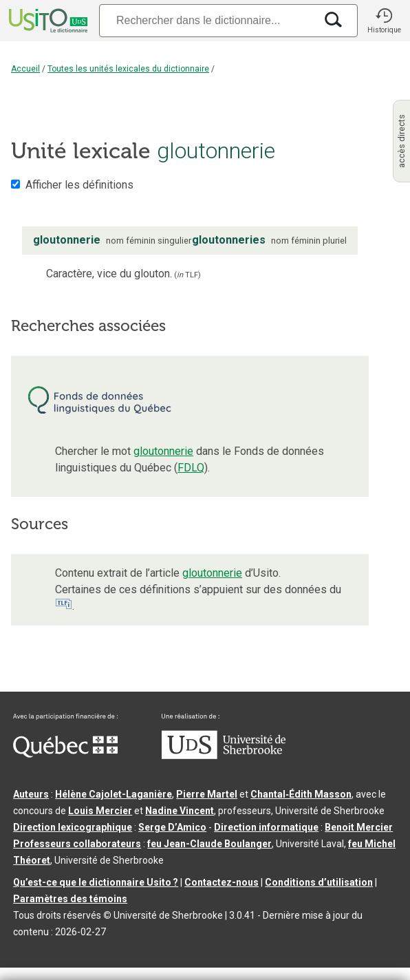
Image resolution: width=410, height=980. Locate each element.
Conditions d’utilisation (319, 882)
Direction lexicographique (73, 827)
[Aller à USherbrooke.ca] (224, 756)
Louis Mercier (100, 811)
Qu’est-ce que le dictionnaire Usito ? (96, 882)
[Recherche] (207, 20)
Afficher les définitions (79, 185)
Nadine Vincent (180, 811)
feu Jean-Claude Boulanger (209, 844)
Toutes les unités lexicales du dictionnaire (128, 69)
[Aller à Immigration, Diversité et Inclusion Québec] (65, 754)
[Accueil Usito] (47, 21)
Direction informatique (266, 827)
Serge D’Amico (172, 827)
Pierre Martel (207, 794)
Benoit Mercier (359, 827)
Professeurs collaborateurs (77, 844)
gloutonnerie (163, 451)
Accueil (25, 69)
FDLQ (191, 468)
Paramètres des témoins (70, 899)
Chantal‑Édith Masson (301, 794)
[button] (384, 21)
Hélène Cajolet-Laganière (114, 794)
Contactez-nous (222, 882)
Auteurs (31, 794)
